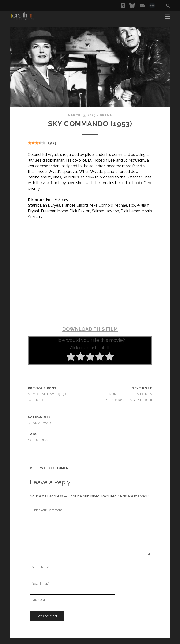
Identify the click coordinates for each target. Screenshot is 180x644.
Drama (106, 115)
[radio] (71, 357)
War (47, 423)
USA (44, 440)
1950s (33, 440)
